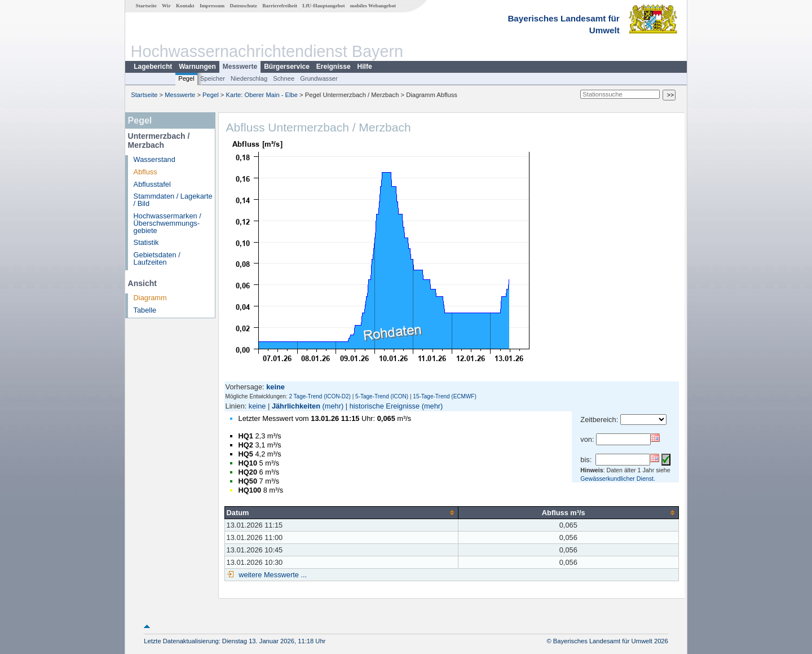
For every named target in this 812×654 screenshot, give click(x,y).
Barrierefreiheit (280, 6)
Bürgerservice (287, 67)
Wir (166, 6)
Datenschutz (243, 6)
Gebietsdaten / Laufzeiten (157, 258)
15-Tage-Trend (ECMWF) (444, 396)
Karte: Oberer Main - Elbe (262, 95)
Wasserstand (155, 159)
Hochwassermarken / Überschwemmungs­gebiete (167, 223)
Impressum (212, 6)
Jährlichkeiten (296, 406)
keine (257, 406)
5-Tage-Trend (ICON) (382, 396)
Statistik (146, 242)
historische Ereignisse (385, 406)
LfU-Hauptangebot (323, 6)
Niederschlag (249, 78)
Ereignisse (334, 67)
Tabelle (145, 310)
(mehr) (333, 406)
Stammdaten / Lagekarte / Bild (173, 200)
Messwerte (240, 67)
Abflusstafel (152, 184)
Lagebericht (153, 67)
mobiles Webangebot (373, 6)
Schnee (284, 78)
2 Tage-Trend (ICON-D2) (319, 396)
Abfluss (145, 172)
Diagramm (150, 298)
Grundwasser (319, 78)
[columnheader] (341, 512)
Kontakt (185, 6)
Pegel (186, 78)
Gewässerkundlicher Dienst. (618, 479)
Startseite (146, 6)
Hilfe (365, 67)
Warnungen (197, 67)
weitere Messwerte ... (272, 575)
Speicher (213, 78)
